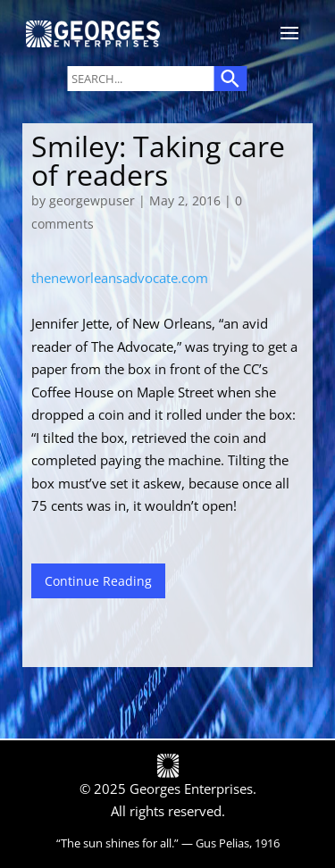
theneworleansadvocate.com (120, 278)
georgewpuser (92, 200)
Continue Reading (98, 581)
